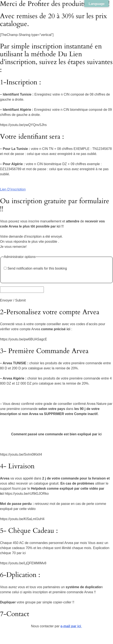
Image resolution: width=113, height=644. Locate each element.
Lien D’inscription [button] (13, 189)
